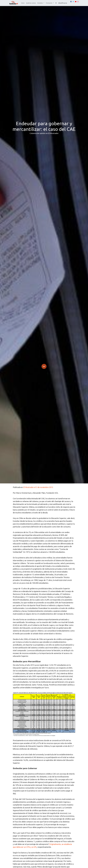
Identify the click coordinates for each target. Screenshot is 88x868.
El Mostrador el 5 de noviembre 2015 (38, 487)
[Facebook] (71, 2)
